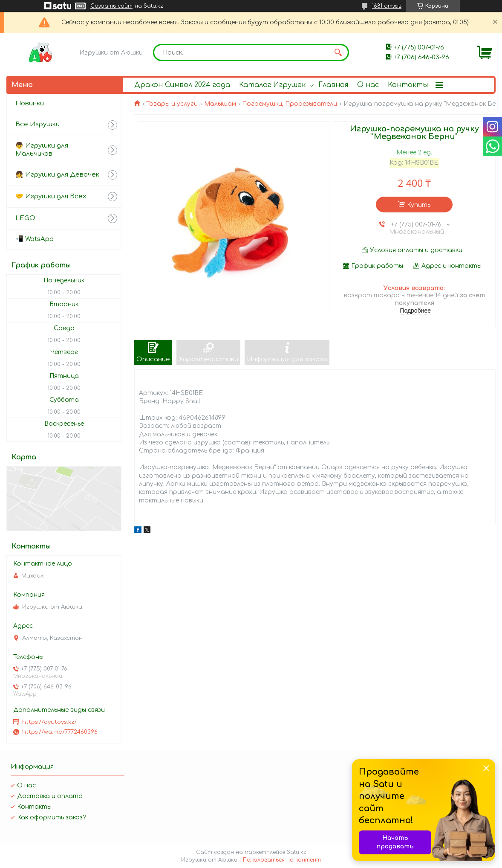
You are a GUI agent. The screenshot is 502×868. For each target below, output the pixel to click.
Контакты (408, 85)
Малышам (220, 104)
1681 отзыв (387, 6)
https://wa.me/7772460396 (60, 732)
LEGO (25, 218)
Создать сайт (111, 6)
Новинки (30, 103)
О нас (368, 85)
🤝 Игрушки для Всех (51, 196)
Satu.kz (297, 852)
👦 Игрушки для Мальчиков (42, 150)
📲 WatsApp (35, 239)
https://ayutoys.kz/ (49, 722)
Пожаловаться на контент (282, 860)
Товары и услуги (172, 104)
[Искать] (338, 52)
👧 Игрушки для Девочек (57, 175)
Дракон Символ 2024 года (182, 85)
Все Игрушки (38, 124)
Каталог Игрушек (272, 85)
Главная (333, 85)
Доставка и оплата (50, 796)
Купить (419, 205)
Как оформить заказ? (51, 817)
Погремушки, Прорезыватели (290, 104)
